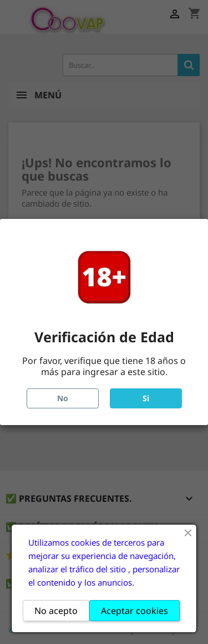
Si (146, 398)
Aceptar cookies (135, 611)
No (63, 398)
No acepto (56, 611)
